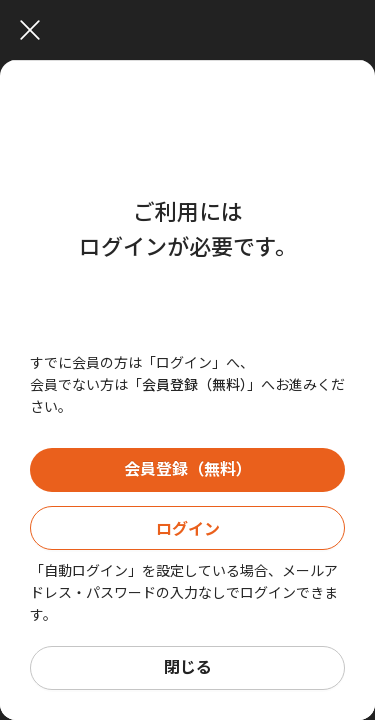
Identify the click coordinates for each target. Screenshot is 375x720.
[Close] (192, 30)
